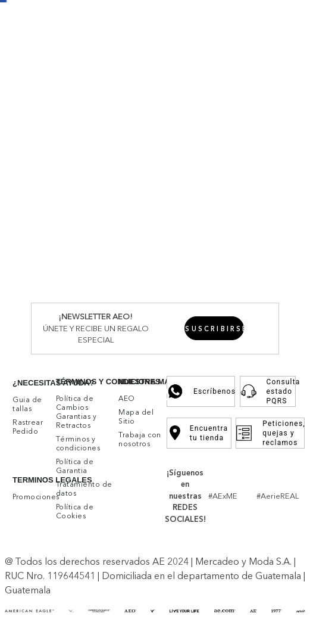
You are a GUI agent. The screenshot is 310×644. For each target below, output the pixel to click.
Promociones (215, 16)
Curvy (81, 319)
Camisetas (155, 133)
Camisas (87, 210)
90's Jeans (230, 308)
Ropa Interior (97, 242)
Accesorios (263, 122)
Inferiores (43, 155)
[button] (295, 456)
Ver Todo (126, 100)
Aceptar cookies (124, 605)
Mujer (72, 100)
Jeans (75, 166)
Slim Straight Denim (94, 286)
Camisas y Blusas (98, 133)
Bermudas (155, 231)
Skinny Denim (93, 275)
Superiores (47, 122)
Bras (72, 352)
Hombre (41, 100)
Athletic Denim (247, 275)
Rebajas (281, 133)
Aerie (95, 100)
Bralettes (100, 352)
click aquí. (110, 571)
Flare (58, 319)
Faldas (174, 166)
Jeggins (79, 308)
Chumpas (194, 144)
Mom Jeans (183, 308)
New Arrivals (50, 89)
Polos (58, 210)
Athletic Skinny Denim (169, 275)
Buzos (160, 144)
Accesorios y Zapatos (245, 346)
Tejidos (189, 210)
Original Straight (170, 286)
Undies (78, 396)
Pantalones (110, 166)
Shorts (147, 166)
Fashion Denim (236, 286)
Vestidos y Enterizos (104, 144)
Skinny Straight (127, 308)
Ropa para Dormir (258, 357)
